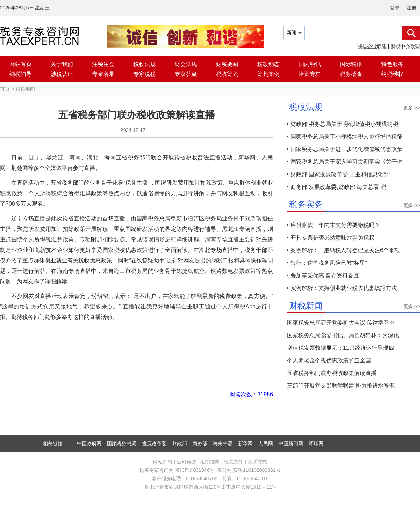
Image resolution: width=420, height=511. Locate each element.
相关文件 (233, 462)
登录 (395, 8)
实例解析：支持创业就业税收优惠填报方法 (344, 288)
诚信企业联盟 (372, 47)
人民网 (266, 443)
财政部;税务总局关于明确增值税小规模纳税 (344, 124)
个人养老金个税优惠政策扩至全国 (329, 360)
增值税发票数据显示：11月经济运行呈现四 (341, 348)
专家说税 (145, 74)
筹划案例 (268, 74)
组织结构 (210, 462)
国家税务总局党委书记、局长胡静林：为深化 (343, 335)
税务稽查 (351, 74)
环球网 (316, 443)
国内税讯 (310, 64)
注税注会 (103, 64)
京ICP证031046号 (195, 470)
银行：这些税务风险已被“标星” (329, 263)
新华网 (245, 443)
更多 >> (412, 108)
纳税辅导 (21, 74)
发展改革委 (154, 443)
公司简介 (187, 462)
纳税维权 (392, 74)
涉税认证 (62, 74)
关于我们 (62, 64)
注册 (412, 8)
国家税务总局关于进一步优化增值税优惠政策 (346, 149)
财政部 (180, 443)
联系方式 (257, 462)
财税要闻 (227, 64)
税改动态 (268, 64)
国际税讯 (351, 64)
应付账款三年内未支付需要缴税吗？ (335, 225)
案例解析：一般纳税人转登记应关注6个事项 (345, 250)
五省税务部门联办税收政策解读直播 (332, 373)
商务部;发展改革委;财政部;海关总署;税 (338, 187)
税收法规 (145, 64)
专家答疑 (186, 74)
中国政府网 (89, 443)
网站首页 (21, 64)
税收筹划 (227, 74)
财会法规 (186, 64)
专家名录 (103, 74)
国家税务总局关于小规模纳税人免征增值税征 (346, 137)
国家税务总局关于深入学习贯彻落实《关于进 (346, 162)
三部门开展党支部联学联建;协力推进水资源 (341, 386)
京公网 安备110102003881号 (249, 470)
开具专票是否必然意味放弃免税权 (332, 238)
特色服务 (392, 64)
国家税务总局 (122, 443)
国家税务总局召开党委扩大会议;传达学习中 (341, 323)
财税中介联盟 (405, 47)
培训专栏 (310, 74)
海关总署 (223, 443)
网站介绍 (163, 462)
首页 (5, 89)
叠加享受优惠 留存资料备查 (325, 275)
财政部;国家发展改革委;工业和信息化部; (340, 174)
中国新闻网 (291, 443)
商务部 (200, 443)
